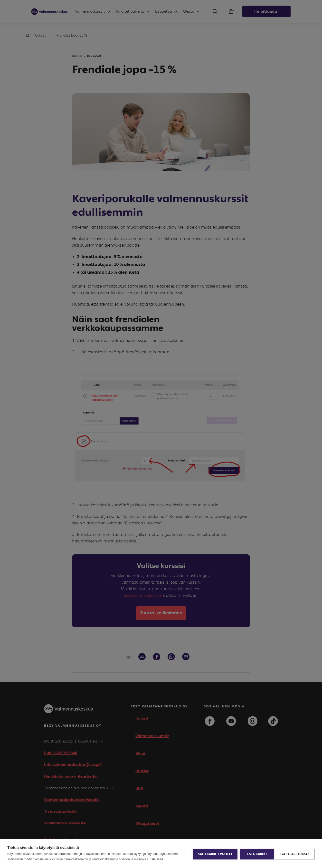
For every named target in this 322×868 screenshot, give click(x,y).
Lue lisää (157, 859)
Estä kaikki (255, 853)
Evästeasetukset (295, 853)
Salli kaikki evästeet (214, 854)
